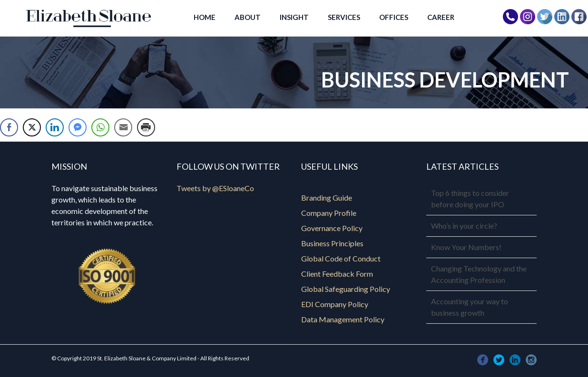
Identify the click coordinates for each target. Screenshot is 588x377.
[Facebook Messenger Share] (78, 127)
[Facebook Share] (9, 127)
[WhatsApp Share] (100, 127)
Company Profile (329, 213)
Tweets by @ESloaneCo (215, 188)
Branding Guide (327, 198)
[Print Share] (146, 127)
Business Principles (332, 243)
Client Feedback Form (337, 274)
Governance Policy (332, 228)
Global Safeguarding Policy (346, 289)
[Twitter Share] (32, 127)
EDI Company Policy (335, 304)
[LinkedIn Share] (55, 127)
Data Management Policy (343, 319)
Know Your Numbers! (466, 247)
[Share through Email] (123, 127)
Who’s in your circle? (464, 226)
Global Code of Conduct (341, 258)
